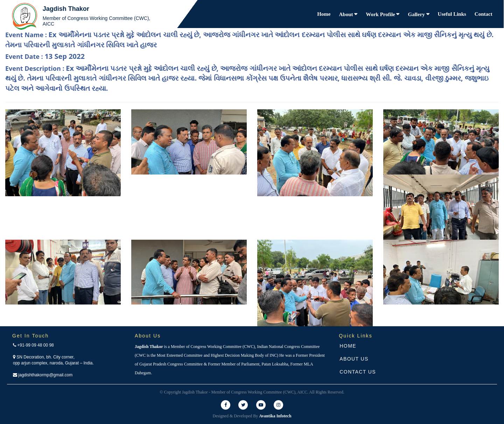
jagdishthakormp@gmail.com (43, 375)
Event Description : (247, 78)
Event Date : (45, 56)
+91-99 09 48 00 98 (33, 345)
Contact (484, 14)
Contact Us (358, 372)
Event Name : (249, 40)
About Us (354, 359)
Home (324, 14)
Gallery (417, 14)
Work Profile (381, 14)
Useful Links (452, 14)
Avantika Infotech (275, 416)
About (347, 14)
